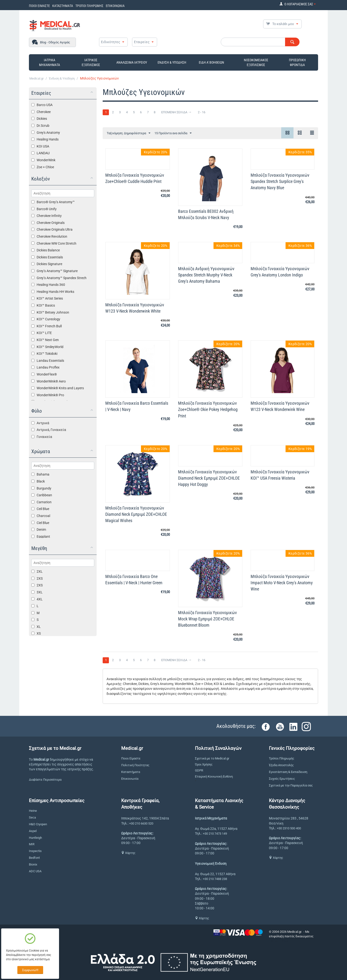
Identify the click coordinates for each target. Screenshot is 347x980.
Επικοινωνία (130, 779)
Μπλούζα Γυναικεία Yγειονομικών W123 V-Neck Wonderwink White (135, 308)
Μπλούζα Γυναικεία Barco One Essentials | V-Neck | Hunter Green (134, 580)
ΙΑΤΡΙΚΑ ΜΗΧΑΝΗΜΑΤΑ (50, 62)
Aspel (33, 831)
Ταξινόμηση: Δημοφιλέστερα (129, 133)
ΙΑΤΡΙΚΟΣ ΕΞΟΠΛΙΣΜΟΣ (91, 62)
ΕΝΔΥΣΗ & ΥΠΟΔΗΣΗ (172, 62)
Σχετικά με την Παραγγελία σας (291, 785)
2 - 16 (202, 112)
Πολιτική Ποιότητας (135, 765)
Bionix (33, 864)
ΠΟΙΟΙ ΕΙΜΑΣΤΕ (39, 6)
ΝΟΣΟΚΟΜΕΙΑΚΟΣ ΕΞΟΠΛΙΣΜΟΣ (256, 62)
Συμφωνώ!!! (30, 970)
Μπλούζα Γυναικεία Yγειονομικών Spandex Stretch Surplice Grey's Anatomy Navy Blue (280, 181)
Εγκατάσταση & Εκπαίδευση (288, 772)
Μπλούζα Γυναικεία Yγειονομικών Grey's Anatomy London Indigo (280, 272)
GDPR (199, 770)
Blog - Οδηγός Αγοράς (55, 42)
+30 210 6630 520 (141, 823)
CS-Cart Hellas (279, 941)
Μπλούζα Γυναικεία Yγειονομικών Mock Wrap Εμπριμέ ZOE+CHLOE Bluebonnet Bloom (207, 619)
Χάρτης (128, 853)
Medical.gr (37, 78)
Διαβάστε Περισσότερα (45, 780)
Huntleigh (35, 838)
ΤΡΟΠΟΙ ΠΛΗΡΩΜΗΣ (89, 6)
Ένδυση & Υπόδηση (62, 78)
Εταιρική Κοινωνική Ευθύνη (214, 776)
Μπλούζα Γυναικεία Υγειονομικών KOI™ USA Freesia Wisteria (280, 475)
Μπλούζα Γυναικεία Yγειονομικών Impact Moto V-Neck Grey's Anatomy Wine (282, 583)
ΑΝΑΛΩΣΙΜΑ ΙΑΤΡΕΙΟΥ (132, 62)
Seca (32, 817)
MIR (32, 844)
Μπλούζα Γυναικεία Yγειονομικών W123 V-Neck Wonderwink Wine (280, 406)
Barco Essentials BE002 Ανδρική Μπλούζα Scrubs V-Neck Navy (206, 214)
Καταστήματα (131, 772)
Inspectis (35, 851)
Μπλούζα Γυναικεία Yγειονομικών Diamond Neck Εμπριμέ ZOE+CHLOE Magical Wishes (136, 514)
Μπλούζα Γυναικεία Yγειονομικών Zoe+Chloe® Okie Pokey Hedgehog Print (208, 409)
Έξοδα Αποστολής (281, 765)
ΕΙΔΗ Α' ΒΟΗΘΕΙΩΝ (211, 62)
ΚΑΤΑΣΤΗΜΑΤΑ (63, 6)
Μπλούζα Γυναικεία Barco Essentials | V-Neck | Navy (137, 406)
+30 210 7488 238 (215, 879)
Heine (33, 811)
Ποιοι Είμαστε (131, 758)
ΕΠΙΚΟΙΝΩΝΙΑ (115, 6)
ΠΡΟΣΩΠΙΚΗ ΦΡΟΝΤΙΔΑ (297, 62)
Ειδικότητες (111, 42)
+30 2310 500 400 (289, 828)
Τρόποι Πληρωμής (282, 758)
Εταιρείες (142, 42)
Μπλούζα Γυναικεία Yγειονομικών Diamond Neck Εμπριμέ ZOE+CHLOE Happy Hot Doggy (209, 478)
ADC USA (35, 871)
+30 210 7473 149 (215, 834)
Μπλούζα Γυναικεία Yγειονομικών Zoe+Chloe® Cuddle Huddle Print (135, 178)
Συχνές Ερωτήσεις (282, 779)
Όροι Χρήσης (204, 764)
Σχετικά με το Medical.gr (212, 758)
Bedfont (34, 858)
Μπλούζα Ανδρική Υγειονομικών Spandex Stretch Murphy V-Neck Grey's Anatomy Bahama (206, 275)
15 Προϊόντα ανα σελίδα (173, 133)
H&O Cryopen (38, 824)
